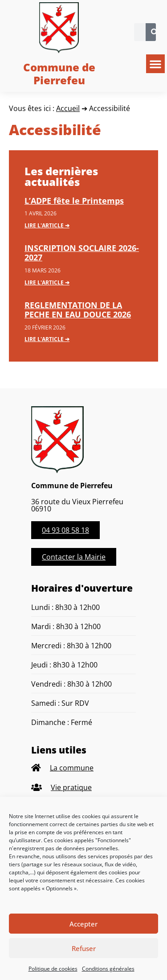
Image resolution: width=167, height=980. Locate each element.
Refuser (84, 948)
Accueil (68, 108)
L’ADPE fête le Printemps (74, 201)
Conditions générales (108, 969)
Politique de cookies (53, 969)
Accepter (83, 924)
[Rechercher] (155, 32)
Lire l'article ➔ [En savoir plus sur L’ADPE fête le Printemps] (47, 225)
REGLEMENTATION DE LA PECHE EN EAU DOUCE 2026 (78, 310)
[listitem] (83, 768)
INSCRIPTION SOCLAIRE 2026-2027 (82, 253)
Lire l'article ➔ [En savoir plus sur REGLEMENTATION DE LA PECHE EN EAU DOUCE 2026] (47, 339)
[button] (155, 64)
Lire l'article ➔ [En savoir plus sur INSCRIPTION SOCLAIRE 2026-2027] (47, 282)
